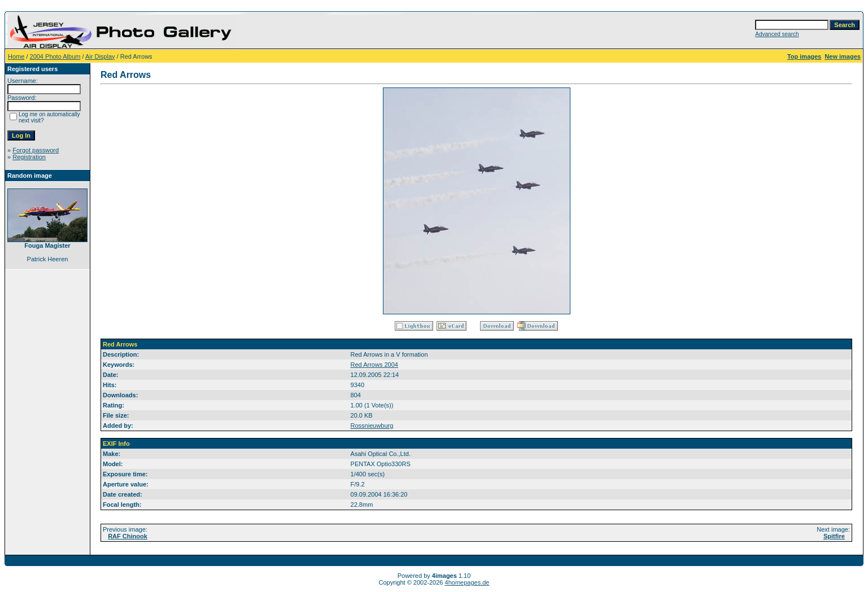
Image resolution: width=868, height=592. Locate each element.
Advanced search (777, 34)
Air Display (100, 56)
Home (16, 56)
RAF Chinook (128, 536)
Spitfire (834, 536)
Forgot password (36, 150)
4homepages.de (467, 582)
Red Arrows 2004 (374, 365)
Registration (29, 157)
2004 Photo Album (55, 56)
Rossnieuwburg (372, 426)
